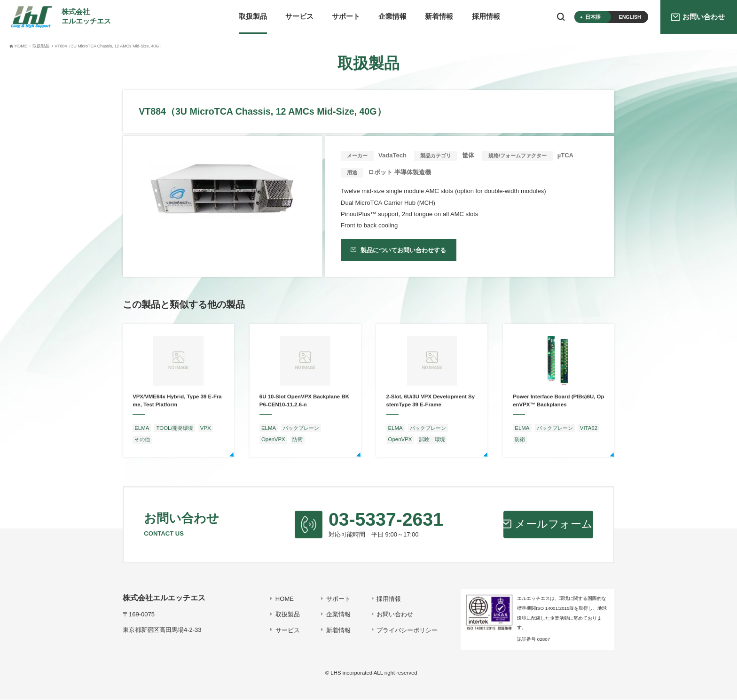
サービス (299, 16)
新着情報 (439, 16)
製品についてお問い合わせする (403, 250)
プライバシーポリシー (407, 630)
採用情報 (486, 16)
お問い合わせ (395, 615)
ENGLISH (630, 17)
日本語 (593, 17)
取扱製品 (253, 16)
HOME (284, 599)
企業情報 (392, 16)
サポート (346, 16)
